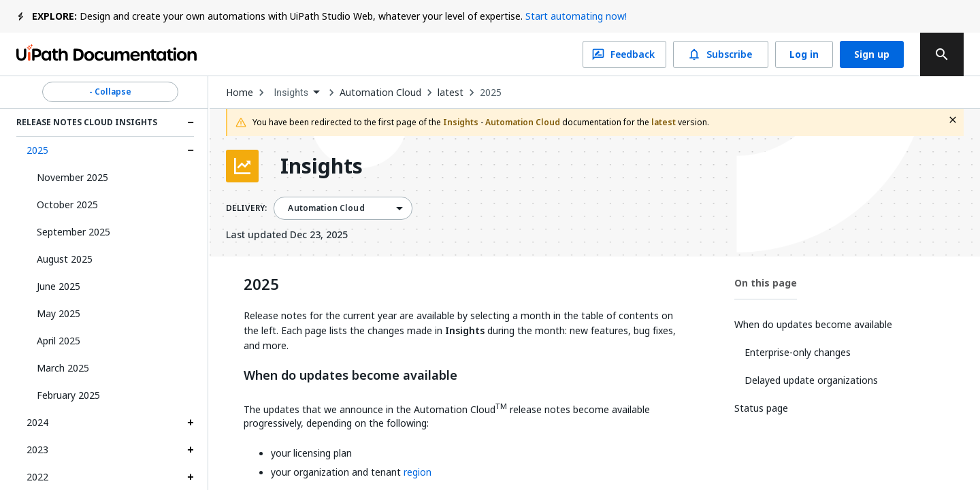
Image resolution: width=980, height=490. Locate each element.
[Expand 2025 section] (191, 150)
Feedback (624, 54)
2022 (37, 477)
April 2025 (59, 341)
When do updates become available (350, 376)
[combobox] (296, 93)
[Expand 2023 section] (191, 450)
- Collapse (110, 92)
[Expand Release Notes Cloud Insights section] (191, 122)
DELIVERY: (246, 208)
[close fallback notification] (953, 120)
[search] (942, 54)
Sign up (872, 54)
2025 (37, 150)
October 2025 (67, 205)
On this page (766, 283)
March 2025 (63, 368)
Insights (322, 166)
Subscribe (721, 54)
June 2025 (59, 286)
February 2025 (68, 395)
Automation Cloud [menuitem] (326, 208)
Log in (804, 54)
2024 (37, 422)
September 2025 (73, 232)
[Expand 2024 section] (191, 423)
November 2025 (72, 177)
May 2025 (59, 313)
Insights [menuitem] (291, 93)
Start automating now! (576, 16)
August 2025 (65, 259)
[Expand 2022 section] (191, 477)
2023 (37, 450)
